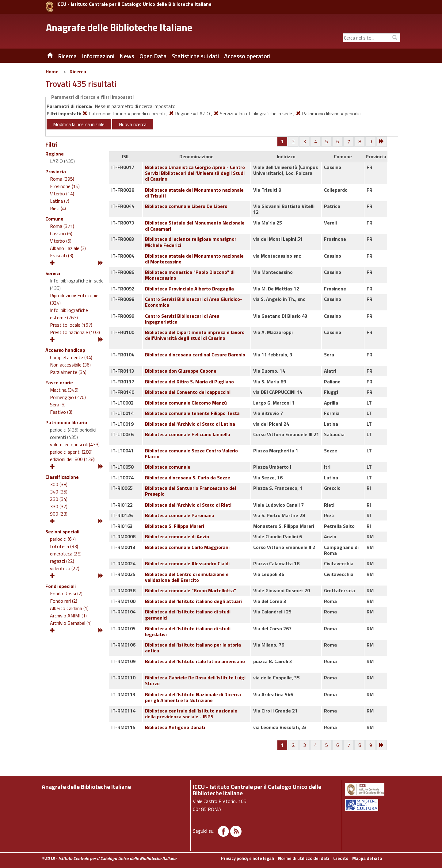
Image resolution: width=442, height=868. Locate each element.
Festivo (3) (61, 412)
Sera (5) (58, 405)
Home (52, 71)
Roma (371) (62, 226)
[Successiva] (382, 142)
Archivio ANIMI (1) (68, 616)
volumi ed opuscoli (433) (75, 444)
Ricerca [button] (67, 56)
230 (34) (59, 499)
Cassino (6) (61, 233)
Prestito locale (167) (71, 325)
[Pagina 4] (316, 142)
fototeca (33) (64, 546)
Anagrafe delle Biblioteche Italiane (119, 27)
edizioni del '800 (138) (72, 459)
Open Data (153, 56)
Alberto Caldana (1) (69, 608)
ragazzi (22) (62, 561)
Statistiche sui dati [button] (195, 56)
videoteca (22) (65, 568)
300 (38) (59, 484)
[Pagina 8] (360, 142)
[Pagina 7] (349, 142)
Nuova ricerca (133, 124)
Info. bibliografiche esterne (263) (69, 314)
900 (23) (59, 514)
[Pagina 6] (338, 142)
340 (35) (59, 492)
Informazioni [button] (98, 56)
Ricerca (78, 71)
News (127, 56)
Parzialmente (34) (68, 372)
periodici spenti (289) (71, 452)
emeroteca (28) (66, 554)
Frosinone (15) (65, 186)
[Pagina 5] (327, 142)
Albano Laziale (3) (68, 248)
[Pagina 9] (371, 142)
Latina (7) (60, 201)
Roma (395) (62, 179)
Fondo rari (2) (64, 601)
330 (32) (59, 506)
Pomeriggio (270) (68, 397)
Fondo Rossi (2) (66, 593)
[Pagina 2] (294, 142)
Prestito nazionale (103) (75, 332)
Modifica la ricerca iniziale (79, 124)
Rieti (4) (58, 208)
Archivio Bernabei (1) (71, 623)
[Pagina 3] (305, 142)
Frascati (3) (62, 255)
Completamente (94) (71, 357)
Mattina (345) (64, 390)
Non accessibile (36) (70, 365)
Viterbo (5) (61, 241)
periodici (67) (63, 539)
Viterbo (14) (62, 194)
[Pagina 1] (282, 141)
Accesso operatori (247, 56)
